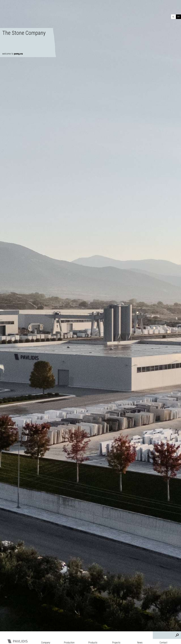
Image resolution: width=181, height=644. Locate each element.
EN (178, 17)
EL (173, 17)
